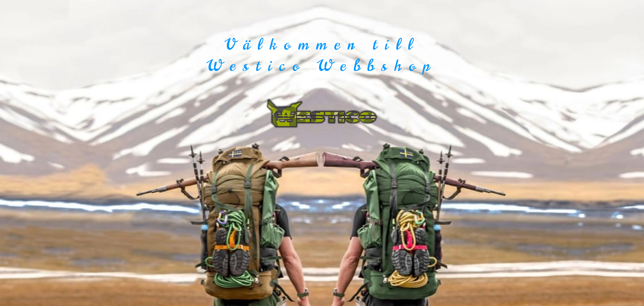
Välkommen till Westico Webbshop (322, 55)
